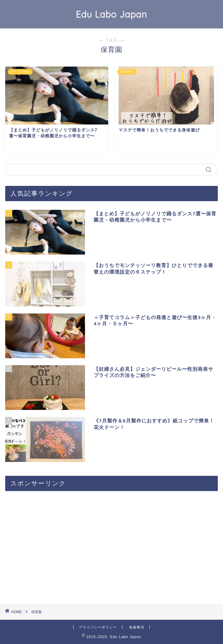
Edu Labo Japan (111, 14)
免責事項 (137, 627)
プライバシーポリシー (98, 627)
